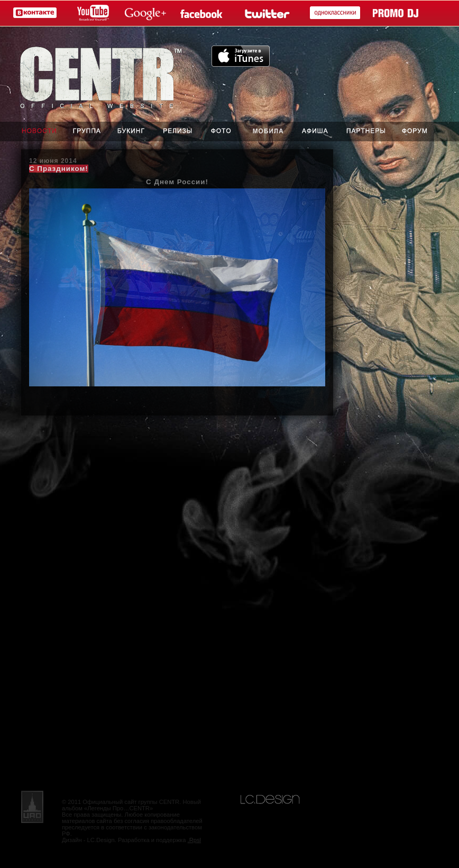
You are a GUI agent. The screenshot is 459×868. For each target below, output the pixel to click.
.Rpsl (195, 840)
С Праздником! (59, 169)
